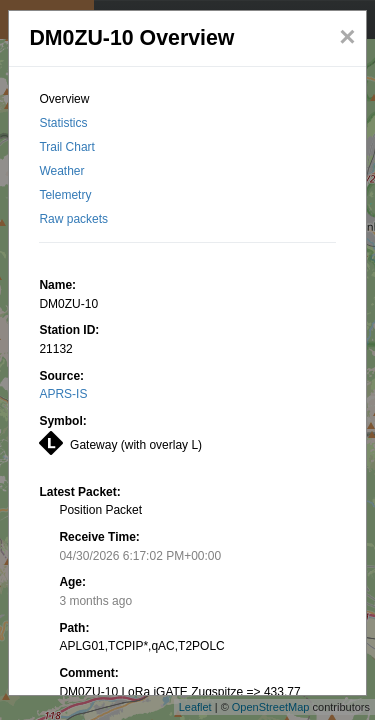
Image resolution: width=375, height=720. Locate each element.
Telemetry (65, 195)
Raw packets (73, 219)
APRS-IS (63, 394)
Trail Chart (67, 147)
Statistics (63, 123)
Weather (61, 171)
